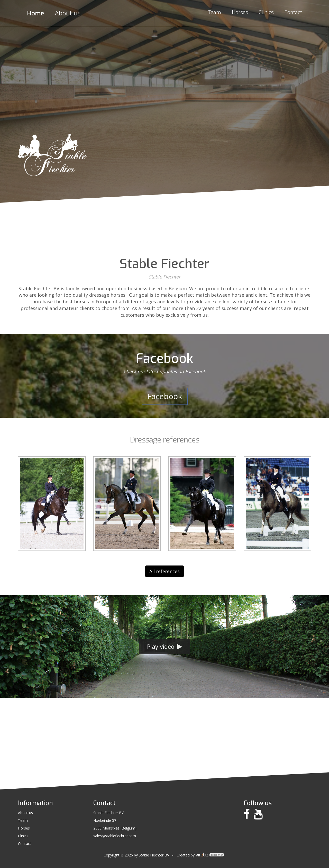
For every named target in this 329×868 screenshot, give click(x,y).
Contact (293, 12)
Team (214, 12)
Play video (164, 647)
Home (35, 13)
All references (164, 571)
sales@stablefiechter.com (115, 836)
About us (68, 13)
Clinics (266, 12)
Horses (240, 12)
